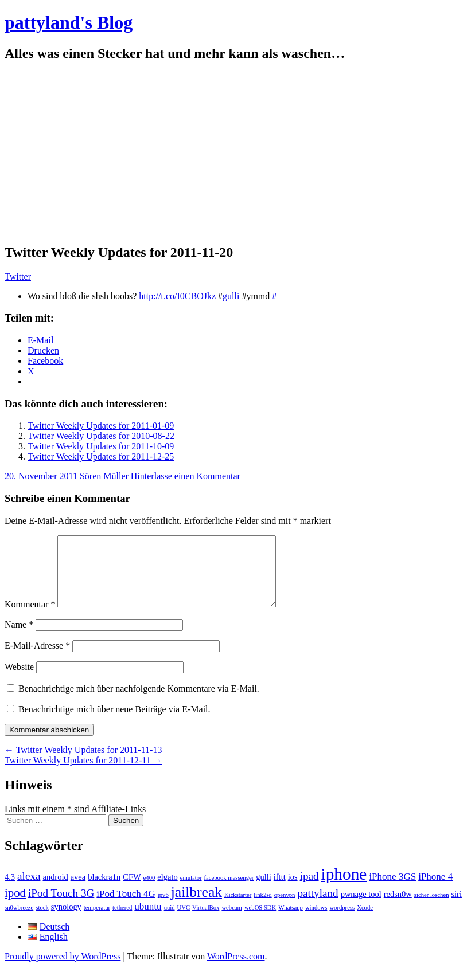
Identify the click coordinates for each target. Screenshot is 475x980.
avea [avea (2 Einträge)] (78, 891)
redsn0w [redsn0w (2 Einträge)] (398, 908)
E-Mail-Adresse (37, 659)
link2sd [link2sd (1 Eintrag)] (262, 909)
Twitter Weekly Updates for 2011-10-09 (101, 446)
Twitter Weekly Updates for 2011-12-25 (101, 456)
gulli (231, 296)
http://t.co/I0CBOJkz (177, 296)
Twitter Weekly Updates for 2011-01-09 (101, 426)
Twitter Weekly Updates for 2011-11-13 (83, 764)
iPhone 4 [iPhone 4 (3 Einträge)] (435, 890)
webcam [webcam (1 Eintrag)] (232, 921)
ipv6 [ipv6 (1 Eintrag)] (163, 909)
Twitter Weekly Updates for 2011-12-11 (83, 774)
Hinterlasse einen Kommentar (186, 476)
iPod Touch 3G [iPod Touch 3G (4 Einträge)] (61, 907)
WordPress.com (236, 970)
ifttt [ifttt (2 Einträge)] (280, 891)
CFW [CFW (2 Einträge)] (132, 891)
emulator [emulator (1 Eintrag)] (191, 891)
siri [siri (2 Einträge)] (456, 908)
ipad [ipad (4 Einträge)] (309, 890)
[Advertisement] (237, 153)
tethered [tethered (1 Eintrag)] (122, 921)
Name (19, 638)
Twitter (18, 277)
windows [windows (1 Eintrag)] (316, 921)
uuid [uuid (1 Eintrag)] (170, 921)
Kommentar (30, 618)
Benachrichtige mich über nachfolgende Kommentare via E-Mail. (139, 702)
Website (19, 681)
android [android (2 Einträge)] (55, 891)
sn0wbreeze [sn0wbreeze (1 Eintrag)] (19, 921)
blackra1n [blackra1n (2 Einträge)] (104, 891)
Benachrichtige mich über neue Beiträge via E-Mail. (114, 723)
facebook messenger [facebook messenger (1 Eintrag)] (229, 891)
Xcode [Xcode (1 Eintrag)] (365, 921)
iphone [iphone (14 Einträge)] (344, 888)
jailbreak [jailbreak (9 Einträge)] (196, 906)
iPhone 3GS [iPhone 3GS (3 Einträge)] (392, 890)
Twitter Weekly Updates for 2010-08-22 (101, 436)
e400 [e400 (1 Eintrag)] (149, 891)
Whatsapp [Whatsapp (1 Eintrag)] (291, 921)
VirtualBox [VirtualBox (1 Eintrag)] (206, 921)
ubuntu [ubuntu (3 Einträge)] (148, 920)
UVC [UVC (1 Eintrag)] (184, 921)
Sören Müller (104, 476)
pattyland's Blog (69, 22)
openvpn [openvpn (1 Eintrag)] (285, 909)
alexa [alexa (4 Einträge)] (29, 890)
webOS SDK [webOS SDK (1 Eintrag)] (260, 921)
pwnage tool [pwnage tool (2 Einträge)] (361, 908)
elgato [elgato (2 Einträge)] (167, 891)
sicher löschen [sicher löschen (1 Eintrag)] (432, 909)
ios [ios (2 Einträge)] (293, 891)
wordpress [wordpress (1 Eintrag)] (342, 921)
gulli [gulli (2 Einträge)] (264, 891)
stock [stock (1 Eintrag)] (42, 921)
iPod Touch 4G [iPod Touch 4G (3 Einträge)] (126, 908)
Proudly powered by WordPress (63, 970)
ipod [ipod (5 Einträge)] (15, 907)
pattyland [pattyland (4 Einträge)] (318, 907)
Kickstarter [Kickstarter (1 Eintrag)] (238, 909)
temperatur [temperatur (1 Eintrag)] (97, 921)
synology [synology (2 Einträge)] (66, 920)
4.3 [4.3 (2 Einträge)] (10, 891)
